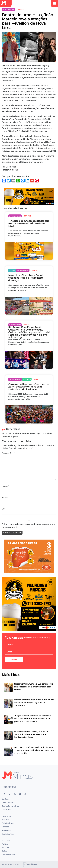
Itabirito (5, 820)
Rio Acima (6, 830)
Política (5, 844)
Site (4, 509)
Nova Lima (6, 816)
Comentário (8, 453)
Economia (6, 840)
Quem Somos (8, 802)
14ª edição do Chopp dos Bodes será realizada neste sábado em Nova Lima (29, 223)
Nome (5, 486)
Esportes (5, 847)
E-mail (5, 498)
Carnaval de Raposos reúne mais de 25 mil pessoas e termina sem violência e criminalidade (29, 387)
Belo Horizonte (8, 823)
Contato (5, 799)
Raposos (5, 827)
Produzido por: (31, 864)
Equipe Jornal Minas (10, 806)
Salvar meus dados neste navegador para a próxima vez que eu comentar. (28, 526)
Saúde (4, 851)
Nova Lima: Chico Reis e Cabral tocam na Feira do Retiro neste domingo (26, 278)
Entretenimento (9, 855)
